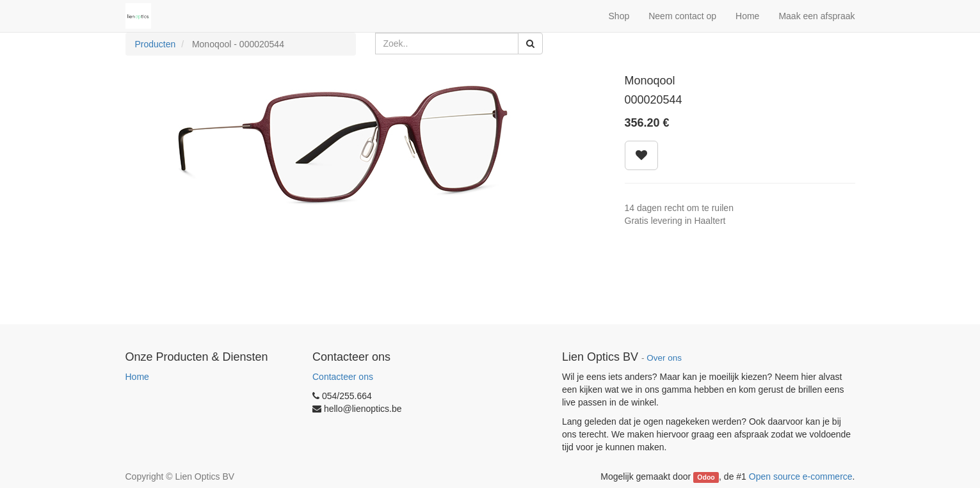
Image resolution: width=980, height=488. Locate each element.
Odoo (706, 477)
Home (137, 377)
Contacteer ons (343, 377)
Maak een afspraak (816, 16)
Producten (156, 44)
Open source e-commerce (801, 476)
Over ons (664, 358)
